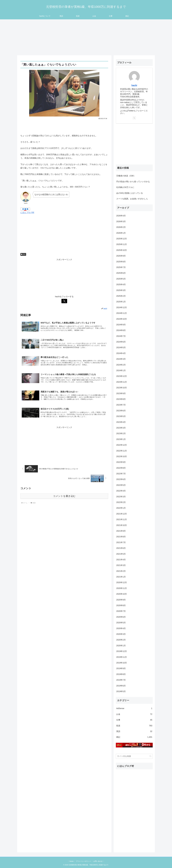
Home (71, 861)
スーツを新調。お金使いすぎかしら (132, 199)
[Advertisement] (86, 37)
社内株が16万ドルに (125, 187)
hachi (134, 85)
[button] (150, 756)
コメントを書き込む (64, 496)
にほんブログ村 (27, 213)
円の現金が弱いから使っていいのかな (133, 182)
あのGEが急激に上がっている (130, 193)
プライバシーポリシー (83, 861)
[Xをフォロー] (64, 301)
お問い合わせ (98, 861)
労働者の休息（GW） (126, 176)
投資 (23, 254)
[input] (134, 756)
